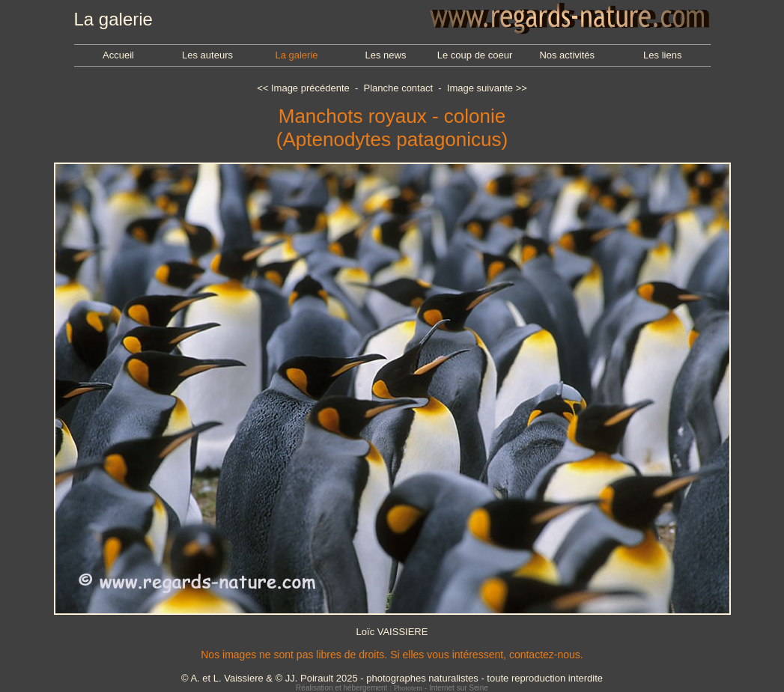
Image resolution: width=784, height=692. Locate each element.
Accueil (118, 55)
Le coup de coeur (475, 55)
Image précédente (310, 88)
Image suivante (480, 88)
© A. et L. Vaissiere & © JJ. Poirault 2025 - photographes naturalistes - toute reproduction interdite (392, 678)
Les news (386, 55)
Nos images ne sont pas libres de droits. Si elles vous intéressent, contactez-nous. (392, 655)
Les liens (662, 55)
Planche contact (399, 88)
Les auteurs (207, 55)
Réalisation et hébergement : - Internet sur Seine (392, 688)
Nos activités (567, 55)
